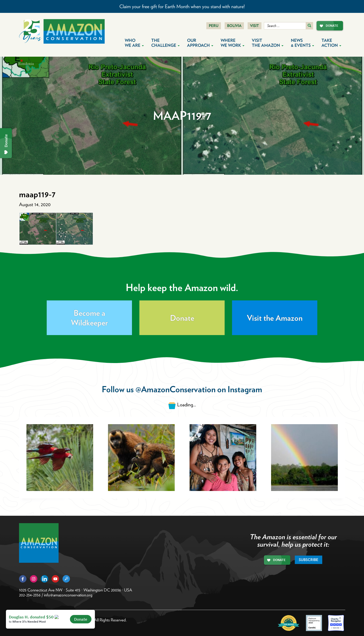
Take (331, 43)
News (302, 43)
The (165, 43)
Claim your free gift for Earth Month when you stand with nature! (182, 6)
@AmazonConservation (175, 389)
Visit (255, 26)
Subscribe (309, 560)
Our (200, 43)
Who (134, 43)
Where (233, 43)
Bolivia (234, 26)
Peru (214, 26)
